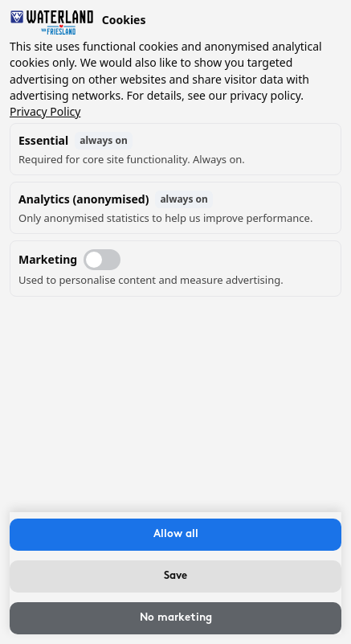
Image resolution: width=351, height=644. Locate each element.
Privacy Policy (45, 111)
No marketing (176, 618)
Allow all (176, 534)
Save (175, 576)
